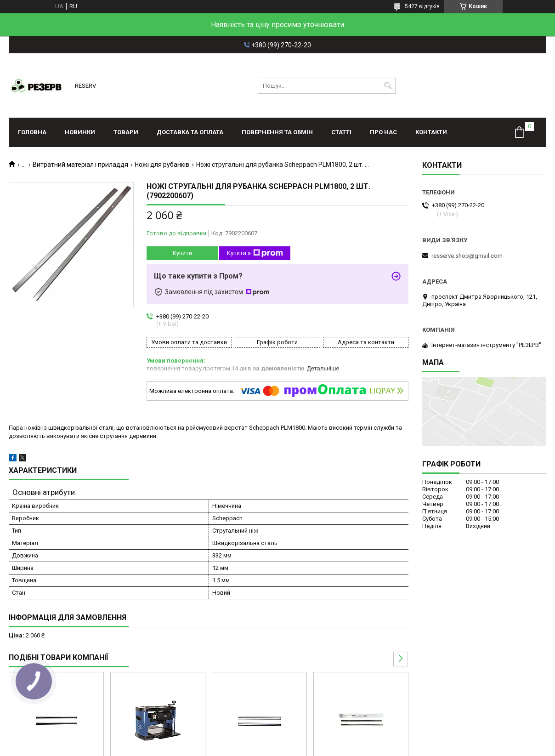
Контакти (431, 132)
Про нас (383, 132)
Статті (341, 132)
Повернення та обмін (277, 132)
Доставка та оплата (190, 132)
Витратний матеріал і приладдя (80, 165)
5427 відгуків (422, 6)
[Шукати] (388, 86)
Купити (182, 253)
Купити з (255, 253)
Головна (32, 132)
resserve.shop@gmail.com (467, 256)
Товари (126, 132)
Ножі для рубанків (162, 165)
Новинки (80, 132)
